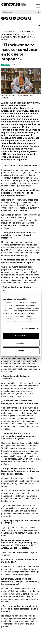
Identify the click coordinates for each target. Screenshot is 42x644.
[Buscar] (19, 12)
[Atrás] (2, 25)
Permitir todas (21, 336)
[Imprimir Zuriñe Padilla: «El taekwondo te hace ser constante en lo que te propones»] (39, 25)
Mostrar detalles (29, 329)
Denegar (21, 351)
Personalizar (21, 343)
